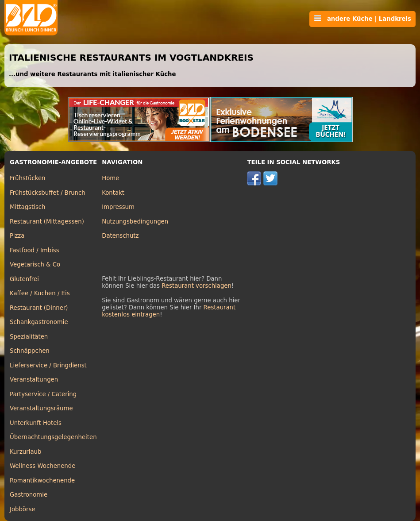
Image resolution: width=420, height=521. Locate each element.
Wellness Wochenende (42, 466)
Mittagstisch (28, 207)
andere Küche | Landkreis (362, 19)
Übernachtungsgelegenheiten (53, 437)
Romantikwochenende (42, 480)
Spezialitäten (29, 337)
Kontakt (113, 193)
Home (110, 178)
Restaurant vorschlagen (197, 286)
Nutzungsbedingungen (135, 222)
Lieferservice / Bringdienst (48, 365)
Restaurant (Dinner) (39, 308)
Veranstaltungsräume (41, 408)
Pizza (17, 236)
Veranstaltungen (34, 380)
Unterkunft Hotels (36, 423)
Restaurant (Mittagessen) (47, 222)
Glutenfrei (24, 279)
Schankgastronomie (39, 322)
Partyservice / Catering (43, 394)
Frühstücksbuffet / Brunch (48, 193)
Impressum (118, 207)
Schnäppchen (30, 351)
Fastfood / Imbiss (35, 250)
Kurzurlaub (25, 452)
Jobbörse (23, 509)
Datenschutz (120, 236)
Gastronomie (29, 495)
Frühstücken (28, 178)
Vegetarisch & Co (35, 264)
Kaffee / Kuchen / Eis (40, 293)
